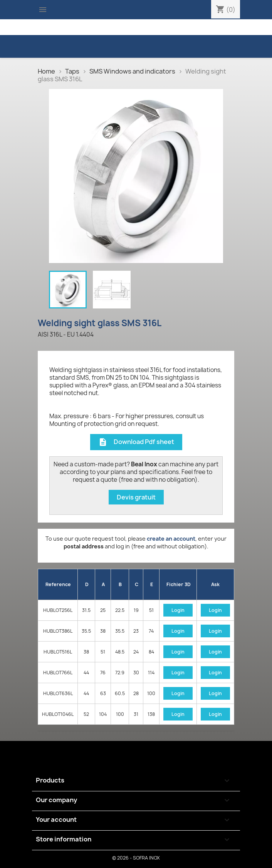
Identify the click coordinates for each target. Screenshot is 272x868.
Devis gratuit (136, 497)
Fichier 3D (179, 584)
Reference (58, 584)
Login (178, 610)
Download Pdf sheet (136, 442)
